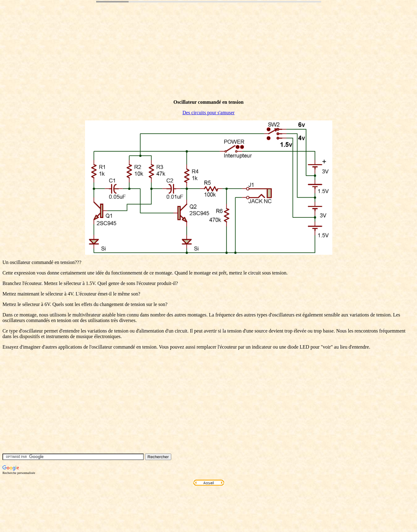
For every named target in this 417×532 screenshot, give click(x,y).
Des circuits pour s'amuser (209, 113)
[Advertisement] (115, 60)
